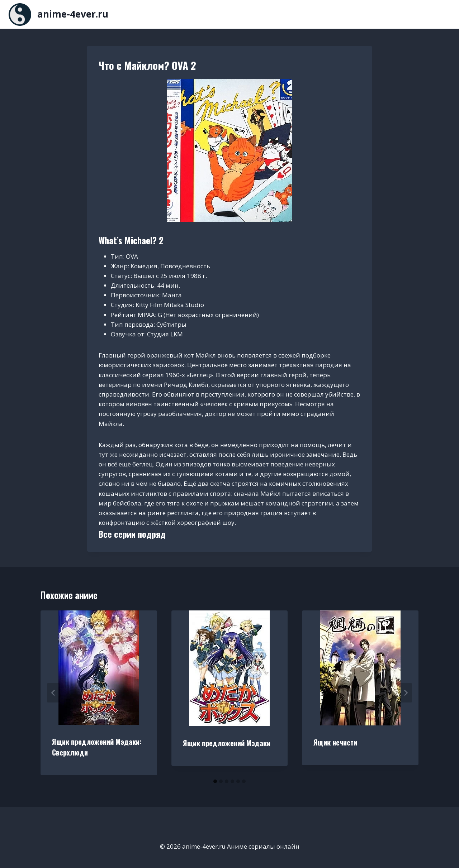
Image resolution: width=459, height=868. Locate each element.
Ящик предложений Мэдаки (227, 743)
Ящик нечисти (335, 742)
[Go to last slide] (53, 693)
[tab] (215, 781)
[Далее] (406, 693)
